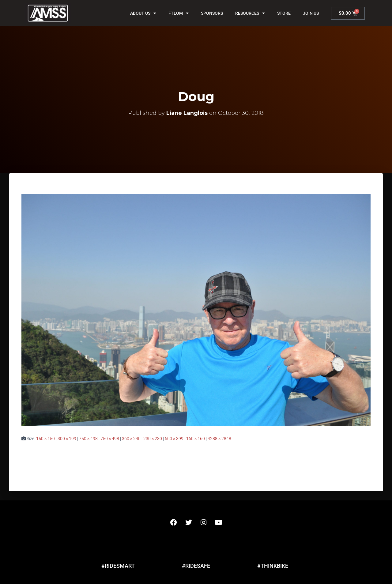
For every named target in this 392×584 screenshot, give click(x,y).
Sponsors (212, 13)
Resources (250, 13)
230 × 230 (153, 439)
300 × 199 (67, 439)
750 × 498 (88, 439)
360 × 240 (131, 439)
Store (284, 13)
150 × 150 (45, 439)
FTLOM (179, 13)
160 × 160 (196, 439)
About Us (143, 13)
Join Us (311, 13)
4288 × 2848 (219, 439)
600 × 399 (174, 439)
